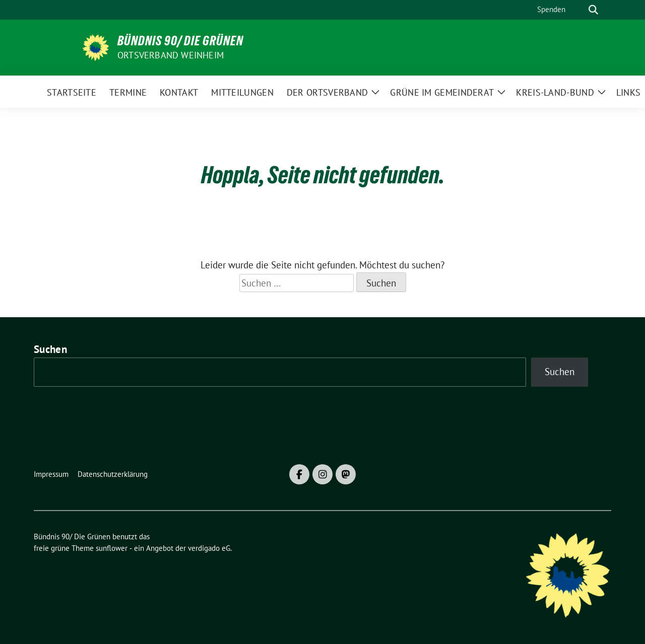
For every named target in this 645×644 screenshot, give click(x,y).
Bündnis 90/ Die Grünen (180, 41)
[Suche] (579, 10)
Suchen (50, 349)
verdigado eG (209, 548)
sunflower (112, 548)
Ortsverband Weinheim (171, 55)
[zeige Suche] (593, 10)
